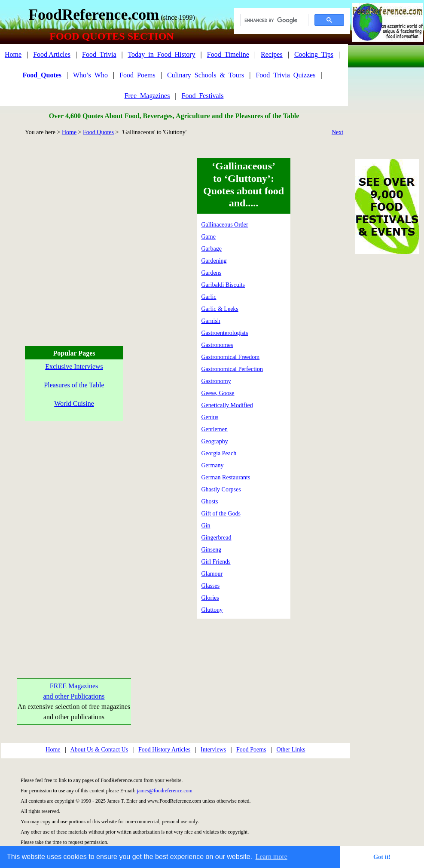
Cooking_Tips (314, 54)
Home (13, 54)
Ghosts (210, 501)
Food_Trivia (99, 54)
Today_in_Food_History (161, 54)
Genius (210, 417)
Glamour (212, 574)
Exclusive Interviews (74, 367)
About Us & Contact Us (99, 750)
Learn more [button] (271, 857)
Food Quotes (98, 132)
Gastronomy (216, 381)
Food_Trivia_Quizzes (285, 75)
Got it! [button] (382, 857)
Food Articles (52, 54)
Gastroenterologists (225, 333)
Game (209, 237)
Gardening (214, 261)
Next (337, 132)
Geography (215, 441)
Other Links (291, 750)
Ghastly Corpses (221, 489)
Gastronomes (217, 345)
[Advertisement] (81, 238)
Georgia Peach (219, 453)
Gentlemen (215, 429)
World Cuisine (74, 403)
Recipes (272, 54)
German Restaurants (226, 477)
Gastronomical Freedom (231, 357)
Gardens (212, 273)
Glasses (211, 586)
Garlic (209, 297)
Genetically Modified (227, 405)
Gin (206, 526)
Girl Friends (216, 562)
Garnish (211, 321)
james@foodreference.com (165, 791)
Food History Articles (164, 750)
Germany (213, 465)
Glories (210, 598)
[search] (273, 20)
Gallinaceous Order (225, 225)
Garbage (212, 249)
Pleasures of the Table (74, 385)
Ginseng (212, 550)
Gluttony (212, 610)
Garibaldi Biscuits (223, 285)
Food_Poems (137, 75)
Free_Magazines (147, 96)
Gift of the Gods (221, 514)
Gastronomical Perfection (232, 369)
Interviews (213, 750)
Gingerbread (217, 538)
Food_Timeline (228, 54)
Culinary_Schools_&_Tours (206, 75)
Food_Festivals (203, 96)
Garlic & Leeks (220, 309)
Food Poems (251, 750)
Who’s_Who (90, 75)
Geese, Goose (218, 393)
